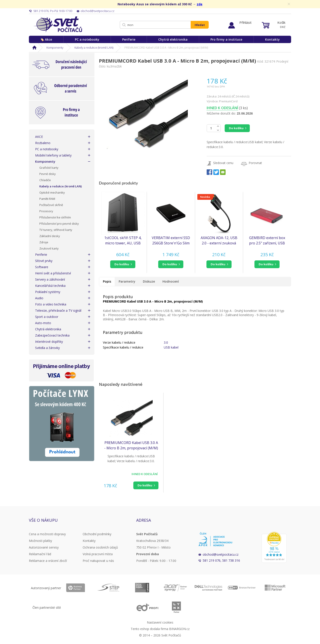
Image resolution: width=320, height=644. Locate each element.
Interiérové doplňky (49, 342)
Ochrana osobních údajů (100, 547)
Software (42, 267)
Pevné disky (48, 174)
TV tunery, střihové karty (56, 230)
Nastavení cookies (160, 622)
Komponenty (55, 48)
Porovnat (255, 163)
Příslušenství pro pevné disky (59, 224)
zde (200, 4)
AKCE (39, 137)
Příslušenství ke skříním (55, 217)
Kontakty (272, 39)
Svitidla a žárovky (47, 348)
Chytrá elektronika (173, 39)
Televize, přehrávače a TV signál (58, 310)
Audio (39, 298)
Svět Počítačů (58, 24)
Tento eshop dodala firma (149, 629)
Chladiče (45, 180)
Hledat (200, 25)
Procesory (46, 211)
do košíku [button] (122, 264)
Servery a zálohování (50, 279)
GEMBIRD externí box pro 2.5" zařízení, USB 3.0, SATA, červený (267, 241)
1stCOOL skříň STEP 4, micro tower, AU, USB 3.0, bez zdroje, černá (123, 241)
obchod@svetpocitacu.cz (221, 554)
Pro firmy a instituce (226, 39)
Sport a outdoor (47, 317)
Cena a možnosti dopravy (47, 534)
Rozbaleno (43, 143)
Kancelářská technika (50, 286)
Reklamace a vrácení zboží (48, 561)
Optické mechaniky (52, 192)
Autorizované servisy (44, 547)
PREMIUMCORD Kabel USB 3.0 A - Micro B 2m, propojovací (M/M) (131, 445)
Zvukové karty (49, 248)
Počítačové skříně (51, 205)
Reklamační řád (40, 554)
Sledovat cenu (223, 163)
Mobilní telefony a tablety (53, 155)
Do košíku (236, 128)
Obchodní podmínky (97, 534)
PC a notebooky (87, 39)
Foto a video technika (51, 304)
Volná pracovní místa (98, 554)
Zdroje (44, 242)
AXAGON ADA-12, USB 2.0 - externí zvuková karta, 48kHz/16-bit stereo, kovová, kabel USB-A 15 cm (219, 241)
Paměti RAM (47, 199)
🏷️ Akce (46, 39)
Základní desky (50, 236)
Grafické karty (49, 168)
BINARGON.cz (179, 629)
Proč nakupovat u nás (98, 561)
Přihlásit (245, 22)
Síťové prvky (44, 261)
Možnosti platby (40, 541)
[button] (123, 264)
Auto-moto (43, 323)
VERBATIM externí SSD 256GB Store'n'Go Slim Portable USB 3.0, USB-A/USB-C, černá (171, 241)
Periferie (129, 39)
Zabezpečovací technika (52, 335)
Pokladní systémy (48, 292)
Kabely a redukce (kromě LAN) (94, 48)
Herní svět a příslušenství (53, 273)
